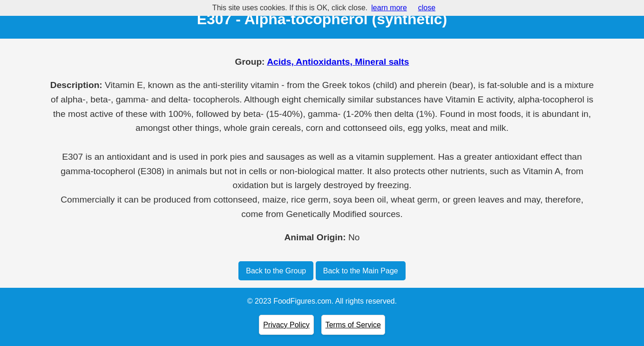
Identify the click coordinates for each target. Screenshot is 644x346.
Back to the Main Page (361, 271)
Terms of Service (353, 325)
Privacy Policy (286, 325)
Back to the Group (276, 271)
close (427, 8)
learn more (389, 8)
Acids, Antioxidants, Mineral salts (338, 62)
